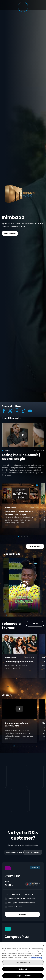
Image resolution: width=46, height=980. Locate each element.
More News (35, 541)
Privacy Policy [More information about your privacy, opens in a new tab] (36, 958)
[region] (23, 961)
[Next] (40, 580)
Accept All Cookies (23, 976)
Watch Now (10, 233)
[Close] (43, 945)
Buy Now (22, 904)
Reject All (23, 969)
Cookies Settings (23, 962)
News (35, 618)
